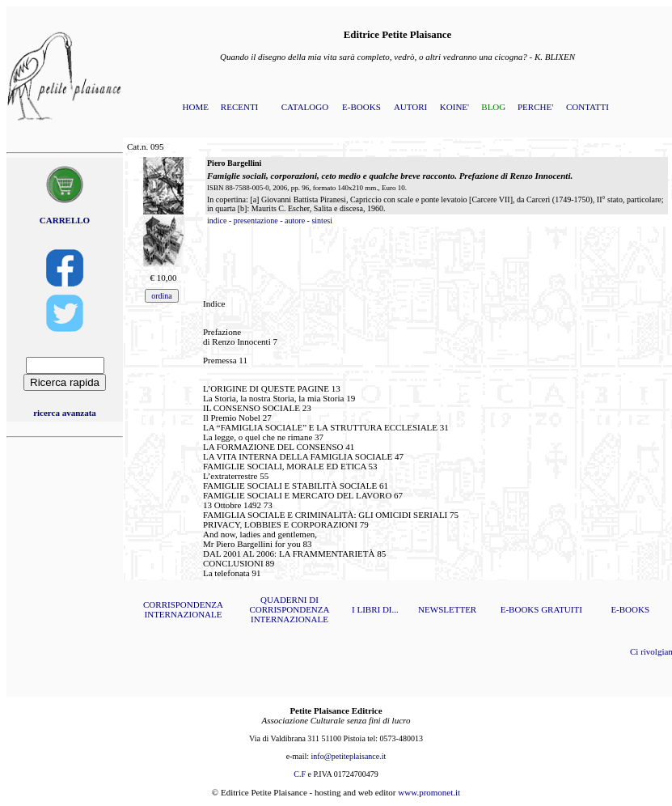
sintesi (322, 221)
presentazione (256, 221)
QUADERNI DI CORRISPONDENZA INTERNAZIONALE (289, 609)
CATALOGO (305, 107)
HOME (196, 107)
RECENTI (239, 107)
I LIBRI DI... (375, 609)
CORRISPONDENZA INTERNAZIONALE (183, 609)
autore (295, 221)
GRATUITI (562, 609)
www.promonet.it (429, 792)
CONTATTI (587, 107)
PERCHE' (535, 107)
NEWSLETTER (447, 609)
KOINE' (454, 107)
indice (217, 221)
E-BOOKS (361, 107)
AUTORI (410, 107)
